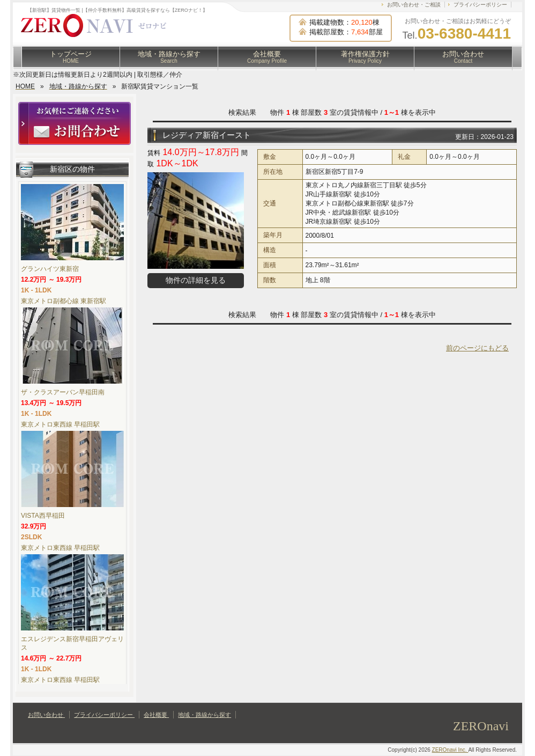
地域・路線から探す (169, 57)
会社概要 (267, 57)
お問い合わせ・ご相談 (414, 5)
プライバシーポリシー (480, 5)
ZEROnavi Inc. (450, 750)
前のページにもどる (477, 348)
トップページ (71, 57)
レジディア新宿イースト (207, 135)
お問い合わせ (463, 57)
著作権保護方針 (365, 57)
